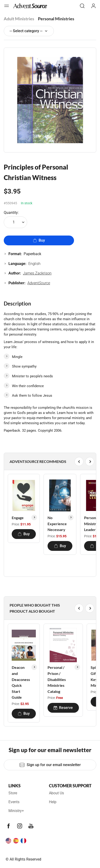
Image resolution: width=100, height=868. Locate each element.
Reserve (63, 708)
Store (13, 793)
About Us (56, 793)
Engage (18, 518)
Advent (39, 283)
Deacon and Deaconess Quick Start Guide (21, 682)
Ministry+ (16, 811)
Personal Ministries (56, 19)
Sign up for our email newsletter (50, 765)
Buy (39, 240)
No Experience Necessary (57, 524)
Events (14, 802)
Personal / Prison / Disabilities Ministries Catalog (57, 679)
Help (53, 802)
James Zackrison (37, 273)
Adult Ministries (19, 19)
